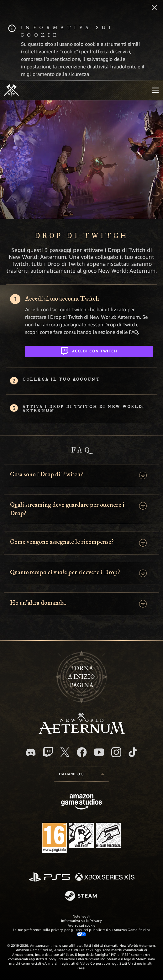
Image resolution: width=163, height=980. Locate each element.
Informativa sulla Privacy (81, 921)
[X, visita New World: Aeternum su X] (65, 752)
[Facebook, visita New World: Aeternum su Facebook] (82, 752)
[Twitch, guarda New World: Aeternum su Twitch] (48, 752)
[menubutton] (155, 90)
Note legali (81, 916)
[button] (143, 476)
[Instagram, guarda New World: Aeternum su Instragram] (116, 752)
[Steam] (82, 896)
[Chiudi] (154, 8)
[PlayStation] (50, 878)
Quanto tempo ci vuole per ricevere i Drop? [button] (65, 572)
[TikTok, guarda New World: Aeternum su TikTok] (133, 752)
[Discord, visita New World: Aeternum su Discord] (31, 752)
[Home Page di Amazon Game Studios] (81, 803)
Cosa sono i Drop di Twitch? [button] (46, 474)
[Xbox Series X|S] (105, 878)
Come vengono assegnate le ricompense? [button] (62, 542)
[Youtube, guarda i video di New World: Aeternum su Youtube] (99, 752)
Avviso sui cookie (82, 925)
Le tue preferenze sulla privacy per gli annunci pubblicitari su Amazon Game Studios (81, 932)
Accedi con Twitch (89, 350)
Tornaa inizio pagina (81, 677)
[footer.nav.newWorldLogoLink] (82, 732)
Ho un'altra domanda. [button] (38, 603)
